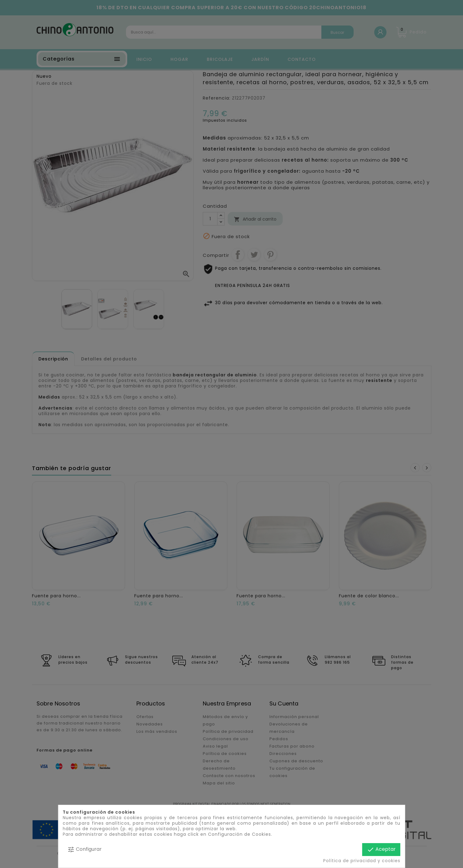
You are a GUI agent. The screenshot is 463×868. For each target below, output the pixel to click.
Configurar (84, 849)
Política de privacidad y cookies (362, 861)
